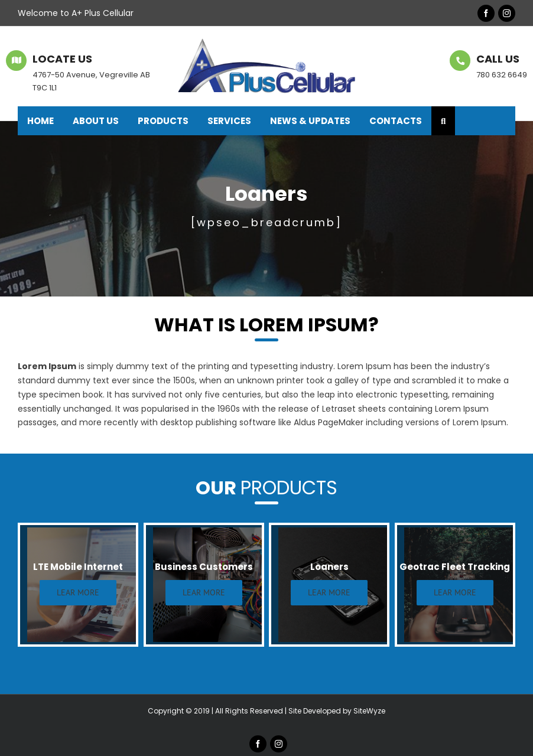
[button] (443, 121)
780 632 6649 (502, 75)
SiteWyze (369, 711)
